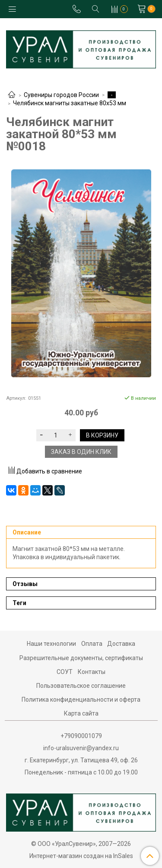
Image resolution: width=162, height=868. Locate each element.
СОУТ (65, 672)
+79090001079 (81, 736)
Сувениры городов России (61, 95)
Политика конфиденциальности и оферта (81, 700)
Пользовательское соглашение (81, 686)
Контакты (92, 672)
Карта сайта (81, 713)
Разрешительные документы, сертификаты (81, 658)
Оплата (92, 644)
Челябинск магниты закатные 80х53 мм (70, 103)
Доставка (121, 644)
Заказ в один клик (81, 452)
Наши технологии (51, 644)
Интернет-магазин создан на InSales (81, 856)
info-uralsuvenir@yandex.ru (81, 748)
